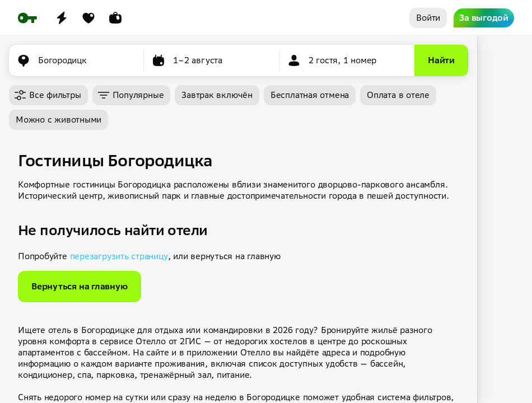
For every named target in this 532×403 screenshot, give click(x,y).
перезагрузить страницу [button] (119, 256)
